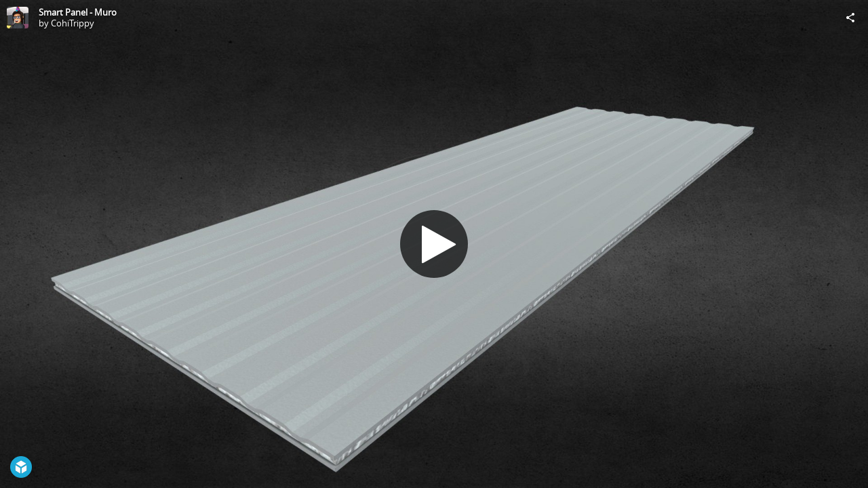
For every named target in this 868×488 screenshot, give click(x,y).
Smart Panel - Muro (78, 12)
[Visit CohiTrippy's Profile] (18, 18)
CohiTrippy (73, 23)
